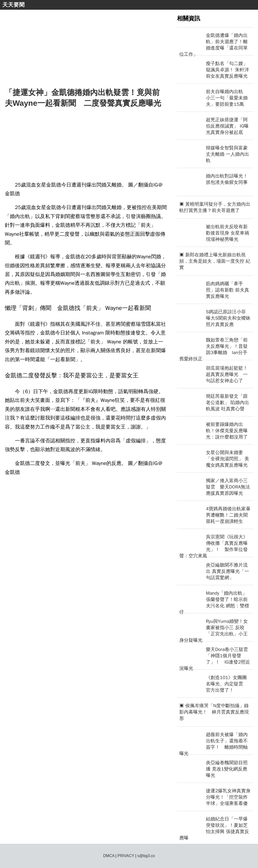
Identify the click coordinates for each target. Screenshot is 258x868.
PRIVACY (126, 856)
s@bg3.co (146, 856)
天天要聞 (14, 5)
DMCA (109, 856)
